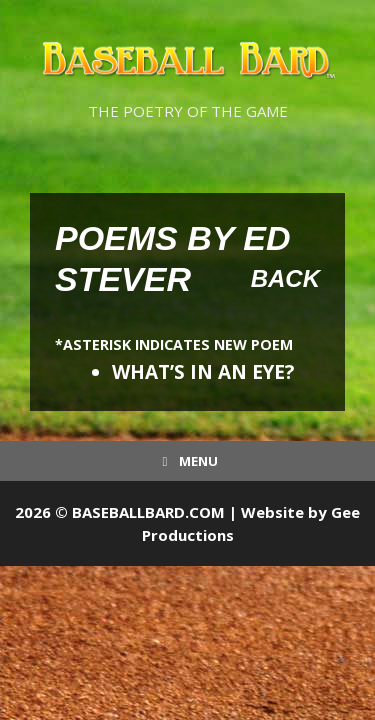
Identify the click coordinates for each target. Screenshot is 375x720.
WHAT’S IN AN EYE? (203, 372)
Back (285, 278)
